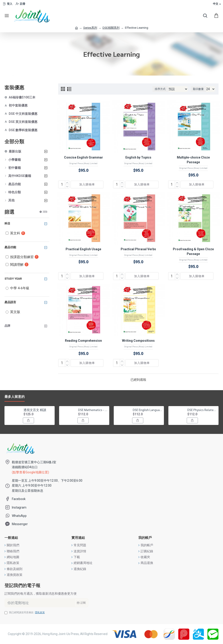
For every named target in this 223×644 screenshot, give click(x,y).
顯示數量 (198, 89)
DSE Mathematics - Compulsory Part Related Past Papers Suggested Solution (93, 410)
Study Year (13, 279)
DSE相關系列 (111, 28)
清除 (45, 212)
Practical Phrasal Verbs (138, 249)
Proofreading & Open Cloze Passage (193, 251)
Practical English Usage (83, 249)
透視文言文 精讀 (35, 410)
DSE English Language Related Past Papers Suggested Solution (148, 410)
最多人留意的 (15, 397)
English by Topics (138, 157)
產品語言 (10, 302)
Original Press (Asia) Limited (83, 163)
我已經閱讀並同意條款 (25, 613)
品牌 (7, 326)
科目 (7, 223)
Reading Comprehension (83, 341)
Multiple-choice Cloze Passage (193, 160)
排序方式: (160, 89)
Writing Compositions (138, 341)
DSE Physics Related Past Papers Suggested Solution (202, 410)
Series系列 (90, 28)
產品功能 (10, 247)
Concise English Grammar (84, 157)
